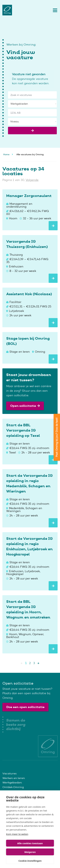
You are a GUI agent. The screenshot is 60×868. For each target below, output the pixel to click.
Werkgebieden (12, 782)
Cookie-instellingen (30, 861)
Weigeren (30, 852)
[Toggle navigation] (54, 10)
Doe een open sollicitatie (25, 707)
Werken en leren (14, 778)
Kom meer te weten (17, 834)
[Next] (38, 663)
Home (6, 154)
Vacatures (10, 773)
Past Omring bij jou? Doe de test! (57, 437)
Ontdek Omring (13, 787)
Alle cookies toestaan (30, 843)
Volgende (32, 180)
